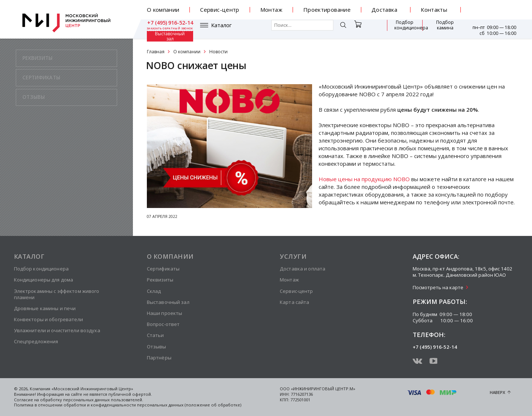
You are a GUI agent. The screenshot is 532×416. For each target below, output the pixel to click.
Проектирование (327, 10)
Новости (218, 52)
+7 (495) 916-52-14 (493, 7)
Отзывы (157, 347)
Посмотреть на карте (438, 287)
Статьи (155, 335)
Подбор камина (405, 29)
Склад (154, 291)
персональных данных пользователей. (103, 400)
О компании (163, 10)
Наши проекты (165, 313)
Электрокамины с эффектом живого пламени (57, 294)
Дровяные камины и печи (45, 308)
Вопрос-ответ (163, 324)
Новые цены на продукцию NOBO (364, 179)
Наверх (497, 392)
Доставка (384, 10)
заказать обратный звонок (493, 13)
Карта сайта (294, 302)
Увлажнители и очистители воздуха (57, 330)
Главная (156, 52)
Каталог (168, 29)
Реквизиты (160, 280)
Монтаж (271, 10)
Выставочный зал (441, 29)
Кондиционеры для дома (44, 280)
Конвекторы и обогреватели (48, 319)
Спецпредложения (36, 341)
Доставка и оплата (303, 269)
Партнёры (159, 358)
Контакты (434, 10)
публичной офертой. (130, 394)
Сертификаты (163, 269)
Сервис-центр (220, 10)
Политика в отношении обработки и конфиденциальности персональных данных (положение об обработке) (128, 405)
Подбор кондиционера (364, 29)
